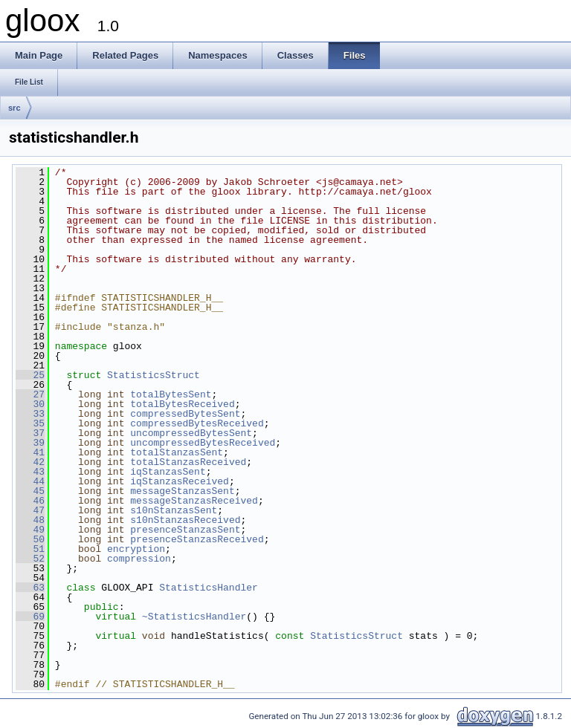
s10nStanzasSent (174, 510)
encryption (136, 549)
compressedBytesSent (185, 414)
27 (30, 394)
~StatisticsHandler (194, 617)
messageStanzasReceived (194, 501)
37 (30, 433)
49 (30, 530)
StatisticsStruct (154, 375)
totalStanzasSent (177, 452)
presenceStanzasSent (185, 530)
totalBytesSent (171, 394)
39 (30, 443)
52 (30, 559)
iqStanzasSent (168, 472)
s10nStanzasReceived (185, 520)
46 (30, 501)
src (14, 108)
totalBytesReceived (182, 404)
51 (30, 549)
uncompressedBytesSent (191, 433)
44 (30, 481)
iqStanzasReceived (180, 481)
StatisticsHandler (209, 588)
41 (30, 452)
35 (30, 423)
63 (30, 588)
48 (30, 520)
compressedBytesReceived (197, 423)
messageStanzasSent (182, 491)
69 (30, 617)
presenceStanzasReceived (197, 539)
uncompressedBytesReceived (203, 443)
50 (30, 539)
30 (30, 404)
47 (30, 510)
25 (30, 375)
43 (30, 472)
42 (30, 462)
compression (139, 559)
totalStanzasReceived (188, 462)
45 (30, 491)
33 (30, 414)
